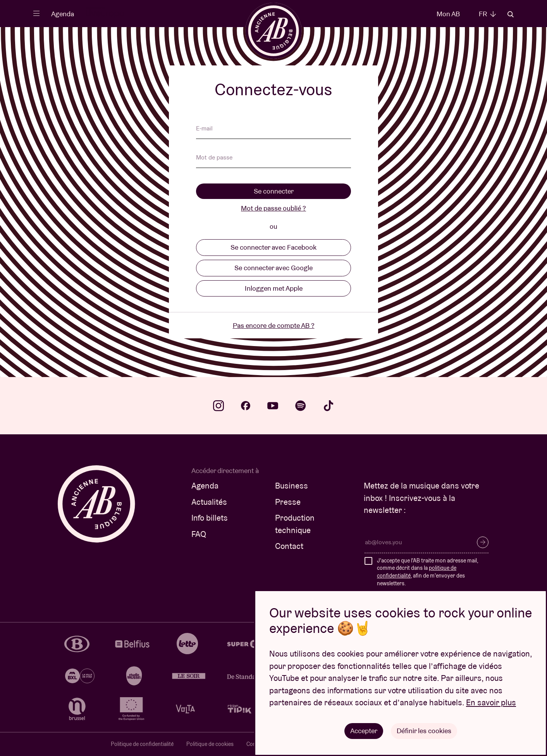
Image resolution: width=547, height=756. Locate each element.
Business (292, 486)
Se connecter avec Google (273, 268)
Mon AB (448, 14)
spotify (301, 406)
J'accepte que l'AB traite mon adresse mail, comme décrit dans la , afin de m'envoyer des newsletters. (427, 572)
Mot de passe (214, 158)
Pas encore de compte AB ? (274, 325)
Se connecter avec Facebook (273, 247)
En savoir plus (491, 703)
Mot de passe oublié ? (273, 208)
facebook (246, 406)
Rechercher (511, 14)
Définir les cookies (424, 731)
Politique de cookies (210, 744)
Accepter (364, 731)
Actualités (209, 502)
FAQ (199, 534)
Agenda (63, 14)
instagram (218, 406)
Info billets (210, 518)
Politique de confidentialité (142, 744)
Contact (289, 546)
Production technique (295, 524)
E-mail (204, 129)
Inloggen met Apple (274, 288)
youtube (273, 406)
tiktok (329, 406)
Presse (288, 502)
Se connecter (274, 191)
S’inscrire (483, 542)
